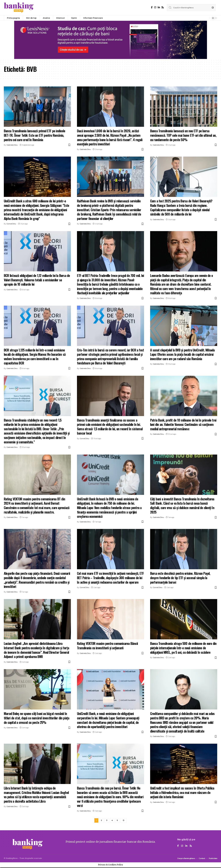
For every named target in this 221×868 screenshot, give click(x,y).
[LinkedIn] (159, 7)
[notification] (206, 18)
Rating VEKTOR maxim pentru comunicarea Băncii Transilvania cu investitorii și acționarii (107, 646)
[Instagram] (155, 7)
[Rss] (163, 7)
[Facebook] (152, 7)
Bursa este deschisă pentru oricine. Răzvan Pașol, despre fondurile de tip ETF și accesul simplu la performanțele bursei (180, 578)
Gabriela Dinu (12, 145)
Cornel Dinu (11, 224)
